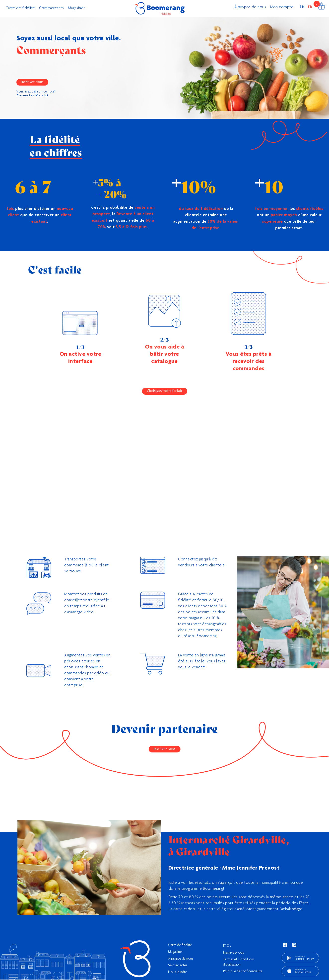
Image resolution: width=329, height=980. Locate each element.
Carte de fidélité (20, 8)
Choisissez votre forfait (165, 391)
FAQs (227, 946)
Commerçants (52, 8)
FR (310, 7)
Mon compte (282, 7)
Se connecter (178, 966)
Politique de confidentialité (243, 972)
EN (302, 7)
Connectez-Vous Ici (32, 95)
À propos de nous (250, 7)
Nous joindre (177, 972)
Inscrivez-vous (32, 82)
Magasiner (77, 8)
